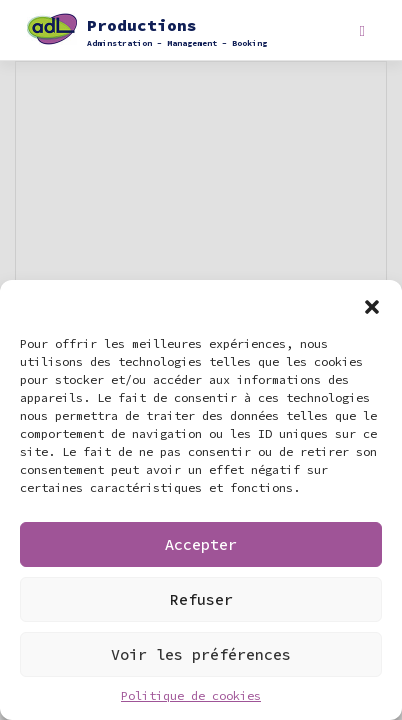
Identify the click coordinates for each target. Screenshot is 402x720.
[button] (372, 305)
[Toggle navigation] (362, 31)
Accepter (201, 544)
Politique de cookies (191, 695)
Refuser (201, 599)
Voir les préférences (201, 654)
